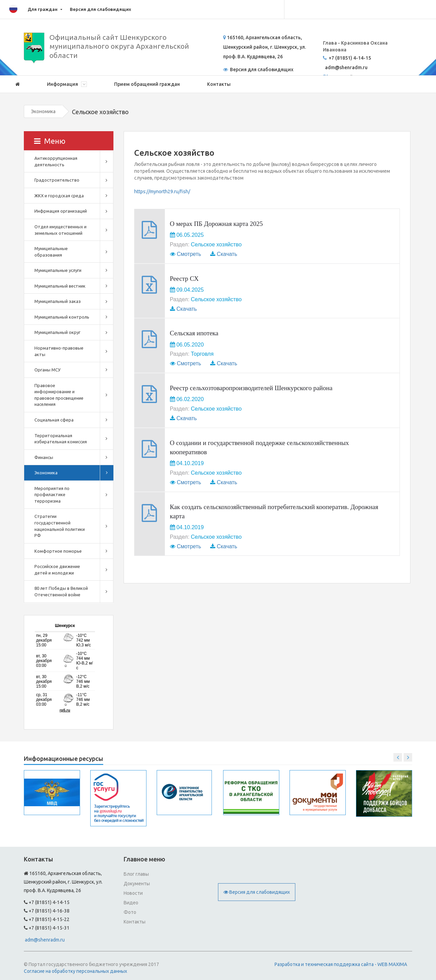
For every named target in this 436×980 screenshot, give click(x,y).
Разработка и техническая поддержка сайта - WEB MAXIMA (341, 964)
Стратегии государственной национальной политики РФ (60, 526)
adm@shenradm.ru (45, 940)
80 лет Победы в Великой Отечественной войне (61, 591)
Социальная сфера (54, 420)
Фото (130, 912)
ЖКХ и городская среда (59, 196)
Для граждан (43, 9)
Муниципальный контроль (62, 317)
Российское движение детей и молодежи (57, 570)
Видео (131, 903)
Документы (137, 884)
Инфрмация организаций (61, 211)
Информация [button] (67, 84)
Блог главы (136, 874)
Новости (133, 893)
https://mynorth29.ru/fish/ (162, 192)
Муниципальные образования (51, 252)
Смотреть (189, 254)
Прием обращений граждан (147, 84)
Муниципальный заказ (58, 301)
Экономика (43, 111)
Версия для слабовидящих (100, 9)
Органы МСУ (48, 370)
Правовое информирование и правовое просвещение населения (59, 395)
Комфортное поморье (58, 551)
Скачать (227, 254)
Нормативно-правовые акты (59, 351)
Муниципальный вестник (60, 286)
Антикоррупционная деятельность (56, 161)
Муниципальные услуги (58, 270)
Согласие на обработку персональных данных (75, 971)
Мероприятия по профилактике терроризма (52, 495)
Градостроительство (57, 180)
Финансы (44, 457)
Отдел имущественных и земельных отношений (60, 230)
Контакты (219, 84)
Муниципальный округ (57, 332)
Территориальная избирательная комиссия (61, 439)
